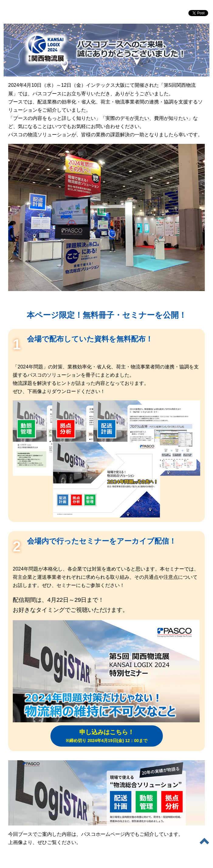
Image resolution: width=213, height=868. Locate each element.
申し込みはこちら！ (106, 736)
